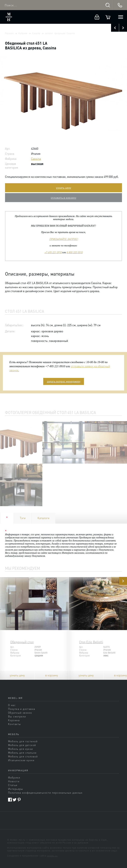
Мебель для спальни (22, 753)
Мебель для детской (22, 745)
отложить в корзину (64, 198)
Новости (14, 781)
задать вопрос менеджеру (64, 381)
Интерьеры (16, 789)
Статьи (13, 785)
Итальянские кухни (21, 760)
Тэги (23, 518)
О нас (12, 705)
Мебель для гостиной (23, 741)
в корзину (52, 675)
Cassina (36, 33)
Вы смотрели (17, 716)
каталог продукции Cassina (60, 33)
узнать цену (64, 188)
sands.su (52, 856)
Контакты (14, 724)
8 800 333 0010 (75, 252)
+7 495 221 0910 (53, 252)
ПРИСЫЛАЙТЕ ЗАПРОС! (64, 239)
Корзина (14, 720)
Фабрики (23, 33)
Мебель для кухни (21, 749)
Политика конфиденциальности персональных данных (45, 793)
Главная (9, 33)
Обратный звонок (20, 713)
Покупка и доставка (22, 709)
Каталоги (43, 518)
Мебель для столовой (23, 756)
